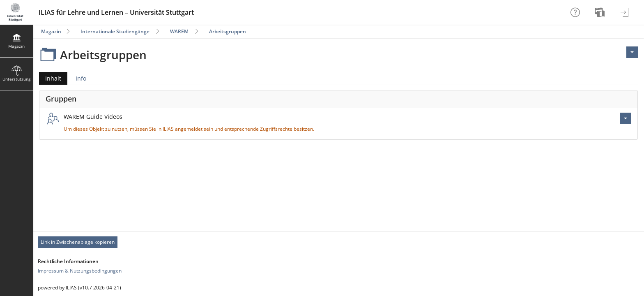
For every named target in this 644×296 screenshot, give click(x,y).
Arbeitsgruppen (228, 31)
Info (81, 78)
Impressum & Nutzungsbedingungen (80, 271)
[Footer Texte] (338, 288)
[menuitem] (601, 12)
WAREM (179, 31)
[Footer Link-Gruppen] (338, 266)
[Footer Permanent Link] (338, 242)
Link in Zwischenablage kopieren (78, 242)
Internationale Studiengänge (115, 31)
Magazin (51, 31)
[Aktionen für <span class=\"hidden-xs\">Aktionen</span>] (632, 52)
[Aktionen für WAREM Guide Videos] (626, 118)
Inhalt (50, 78)
